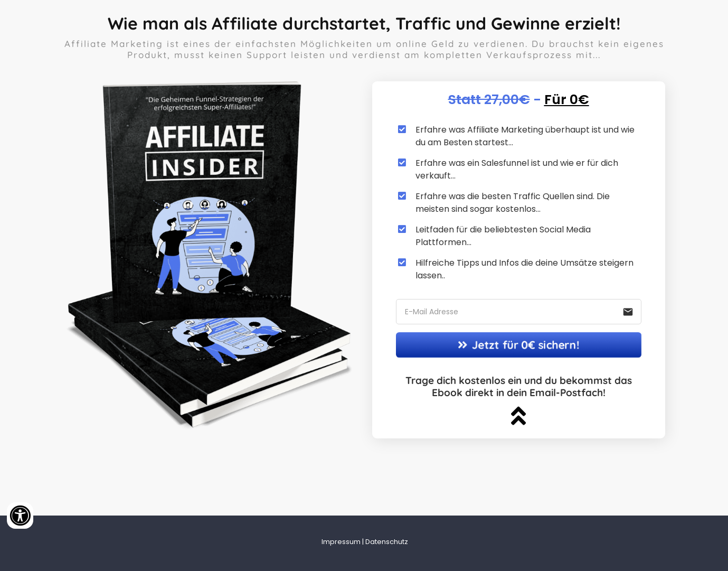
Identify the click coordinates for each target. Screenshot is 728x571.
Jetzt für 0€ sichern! (518, 344)
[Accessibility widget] (20, 516)
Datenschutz (387, 542)
